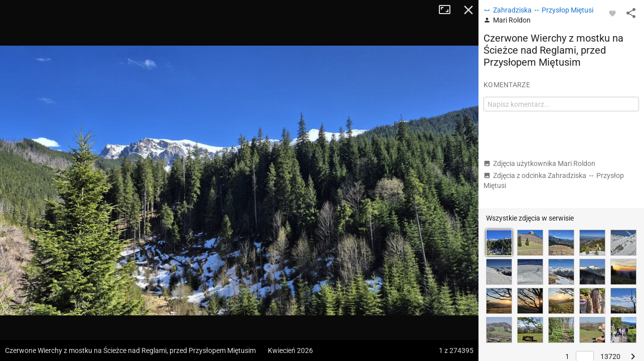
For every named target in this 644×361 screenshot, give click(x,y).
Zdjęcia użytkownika (539, 163)
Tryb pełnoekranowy (448, 10)
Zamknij (468, 10)
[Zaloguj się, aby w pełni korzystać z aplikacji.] (612, 13)
